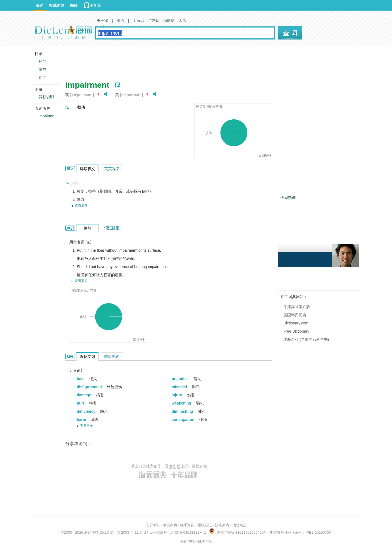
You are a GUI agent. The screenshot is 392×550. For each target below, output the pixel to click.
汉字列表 (222, 525)
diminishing (183, 411)
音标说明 (46, 97)
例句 (42, 69)
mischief (180, 387)
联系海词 (187, 525)
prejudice (181, 379)
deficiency (87, 411)
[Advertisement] (164, 61)
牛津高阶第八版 (297, 307)
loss (81, 379)
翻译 (74, 5)
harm (82, 420)
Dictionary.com (296, 323)
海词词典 (91, 532)
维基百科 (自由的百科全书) (306, 339)
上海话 (139, 20)
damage (85, 395)
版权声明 (170, 525)
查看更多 (81, 205)
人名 (182, 20)
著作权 (174, 466)
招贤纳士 (240, 525)
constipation (184, 420)
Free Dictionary (296, 331)
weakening (182, 403)
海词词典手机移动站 (196, 541)
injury (177, 395)
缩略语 (169, 20)
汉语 (120, 20)
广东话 (154, 20)
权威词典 (57, 5)
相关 (42, 78)
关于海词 (152, 525)
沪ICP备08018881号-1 (188, 532)
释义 (42, 61)
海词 (39, 5)
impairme (47, 116)
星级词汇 (205, 525)
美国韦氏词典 (295, 315)
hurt (81, 403)
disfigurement (90, 387)
